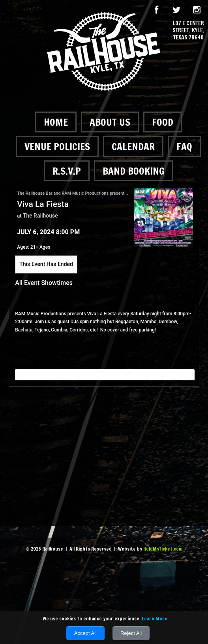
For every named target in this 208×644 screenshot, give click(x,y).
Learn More (155, 619)
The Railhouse (40, 216)
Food (163, 122)
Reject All (131, 633)
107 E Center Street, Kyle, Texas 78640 (188, 31)
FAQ (184, 146)
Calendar (133, 146)
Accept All (85, 633)
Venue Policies (57, 146)
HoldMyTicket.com (163, 549)
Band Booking (134, 171)
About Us (110, 122)
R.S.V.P (67, 171)
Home (56, 122)
